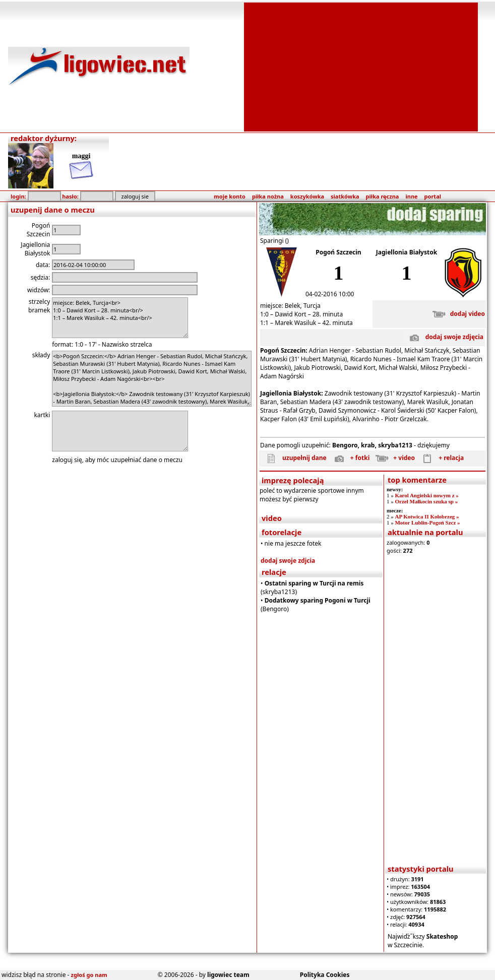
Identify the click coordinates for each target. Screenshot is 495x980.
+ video (393, 458)
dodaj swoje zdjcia (288, 561)
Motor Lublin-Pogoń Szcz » (427, 522)
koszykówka (307, 196)
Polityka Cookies (325, 975)
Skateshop (442, 936)
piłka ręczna (383, 196)
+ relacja (440, 458)
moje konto (230, 196)
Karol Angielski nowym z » (426, 495)
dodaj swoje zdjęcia (443, 337)
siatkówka (345, 196)
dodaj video (456, 314)
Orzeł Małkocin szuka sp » (426, 501)
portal (433, 196)
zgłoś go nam (89, 975)
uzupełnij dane (293, 458)
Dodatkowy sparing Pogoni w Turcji (318, 600)
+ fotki (349, 458)
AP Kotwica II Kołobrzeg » (427, 516)
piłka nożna (268, 196)
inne (411, 196)
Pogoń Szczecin (338, 252)
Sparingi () (274, 241)
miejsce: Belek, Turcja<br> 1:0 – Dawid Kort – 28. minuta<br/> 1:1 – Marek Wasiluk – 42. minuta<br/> (120, 318)
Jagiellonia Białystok (407, 252)
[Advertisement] (361, 66)
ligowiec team (228, 975)
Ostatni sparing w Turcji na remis (314, 583)
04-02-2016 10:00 (330, 294)
